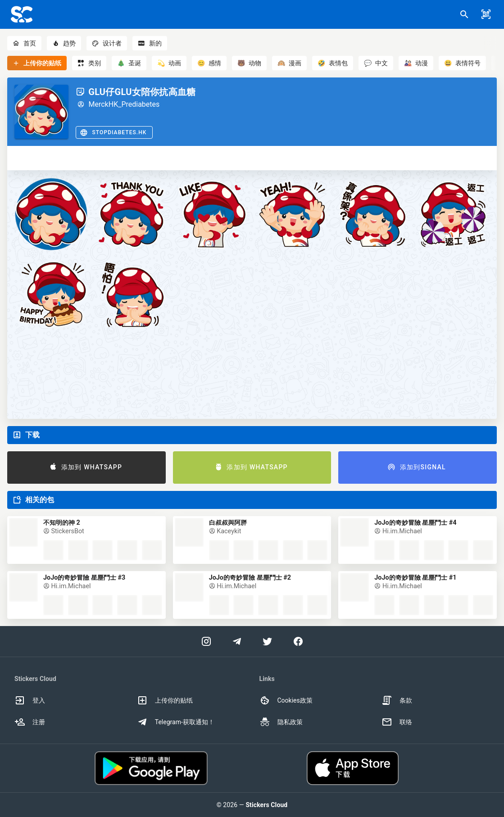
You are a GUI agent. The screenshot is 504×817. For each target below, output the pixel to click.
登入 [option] (30, 700)
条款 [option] (397, 700)
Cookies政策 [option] (286, 700)
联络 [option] (397, 722)
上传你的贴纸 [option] (165, 700)
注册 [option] (30, 722)
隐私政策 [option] (281, 722)
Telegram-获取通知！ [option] (176, 722)
